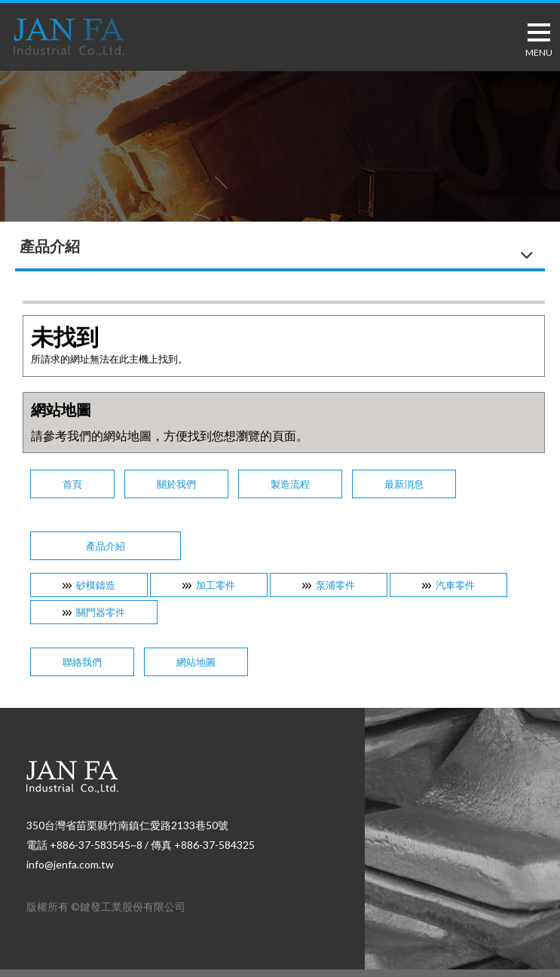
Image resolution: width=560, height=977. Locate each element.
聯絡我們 (82, 662)
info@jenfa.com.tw (70, 864)
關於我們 (176, 484)
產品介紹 (106, 546)
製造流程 (290, 484)
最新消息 (404, 484)
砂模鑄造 (96, 585)
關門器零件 (101, 612)
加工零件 (216, 585)
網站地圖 (196, 662)
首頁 (72, 484)
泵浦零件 (335, 585)
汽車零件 (455, 585)
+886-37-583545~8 (96, 845)
